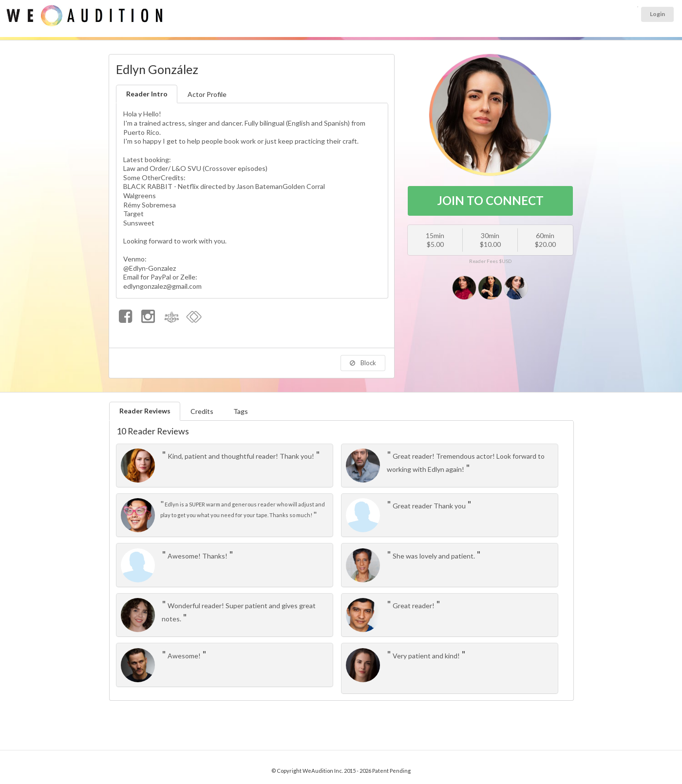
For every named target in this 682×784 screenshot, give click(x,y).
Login (657, 14)
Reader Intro (147, 94)
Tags (241, 411)
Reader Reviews (145, 411)
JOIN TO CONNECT (490, 200)
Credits (202, 411)
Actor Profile (207, 94)
